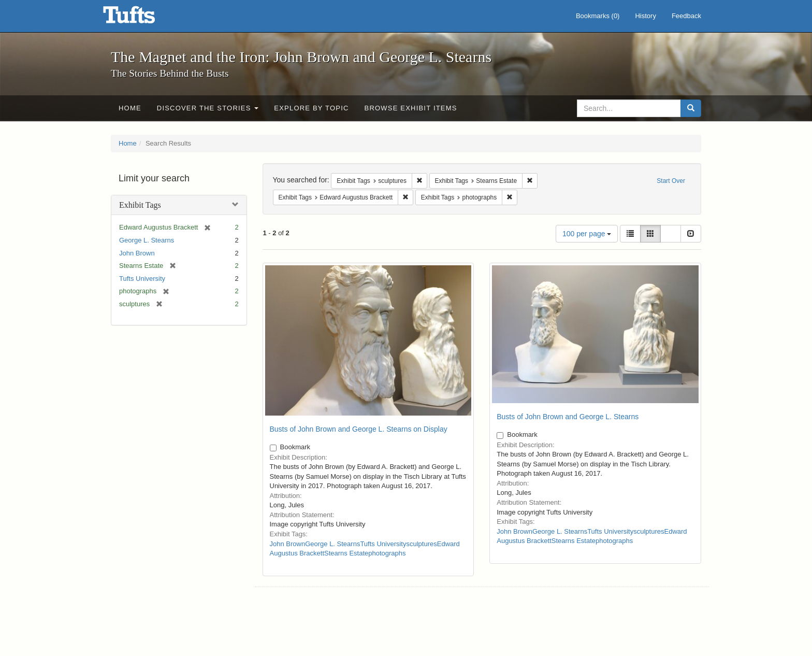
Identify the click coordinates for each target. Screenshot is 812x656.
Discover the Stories (208, 108)
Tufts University (142, 279)
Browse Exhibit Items (411, 108)
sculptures (421, 544)
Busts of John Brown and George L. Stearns (568, 417)
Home (130, 108)
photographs (387, 553)
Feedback (686, 16)
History (645, 16)
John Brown (137, 253)
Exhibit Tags (140, 205)
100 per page (587, 234)
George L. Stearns (147, 240)
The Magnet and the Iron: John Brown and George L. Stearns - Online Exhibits (142, 18)
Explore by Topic (311, 108)
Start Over (671, 181)
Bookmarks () (598, 16)
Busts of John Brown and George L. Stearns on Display (359, 429)
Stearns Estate (346, 553)
